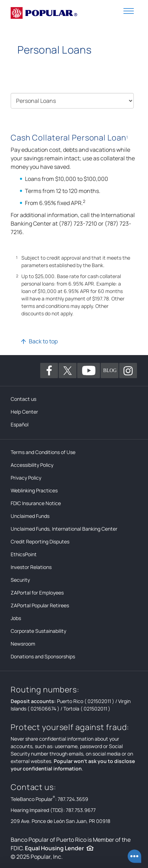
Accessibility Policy (32, 465)
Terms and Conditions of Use (43, 452)
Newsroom (23, 644)
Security (20, 580)
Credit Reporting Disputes (40, 541)
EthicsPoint (24, 554)
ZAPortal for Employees (37, 593)
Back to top (43, 341)
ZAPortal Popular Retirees (40, 605)
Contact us (23, 399)
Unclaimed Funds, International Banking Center (64, 529)
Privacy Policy (26, 478)
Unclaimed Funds (30, 516)
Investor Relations (31, 567)
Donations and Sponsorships (43, 656)
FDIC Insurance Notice (36, 503)
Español (20, 424)
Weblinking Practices (34, 490)
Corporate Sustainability (38, 631)
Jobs (16, 618)
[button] (129, 10)
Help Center (24, 412)
